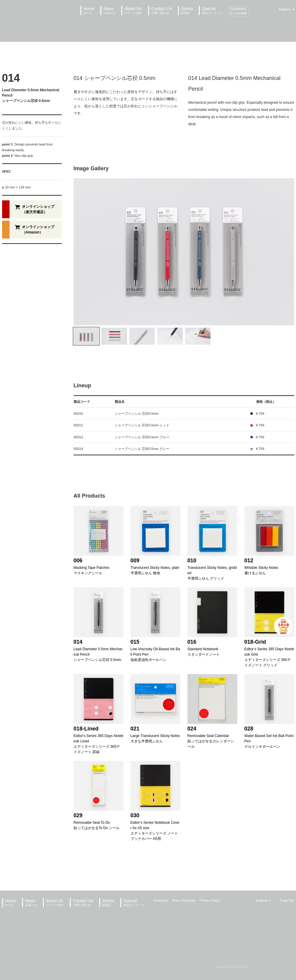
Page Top (287, 900)
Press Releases (184, 900)
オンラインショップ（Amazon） (38, 230)
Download (161, 900)
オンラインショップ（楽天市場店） (38, 209)
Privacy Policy (210, 900)
